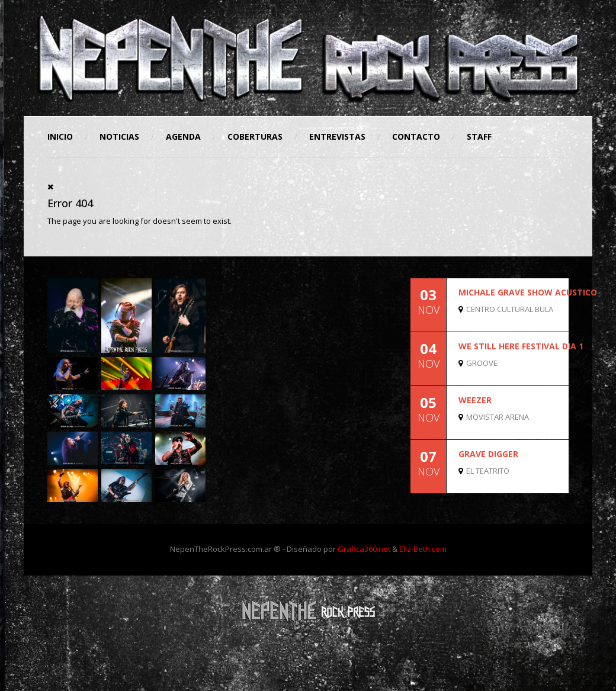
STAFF (479, 136)
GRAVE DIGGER (488, 454)
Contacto (416, 136)
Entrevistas (337, 136)
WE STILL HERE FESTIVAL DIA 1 (521, 346)
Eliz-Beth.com (423, 549)
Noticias (119, 136)
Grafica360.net (364, 549)
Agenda (183, 136)
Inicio (60, 136)
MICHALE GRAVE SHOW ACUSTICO (528, 292)
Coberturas (255, 136)
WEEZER (475, 400)
